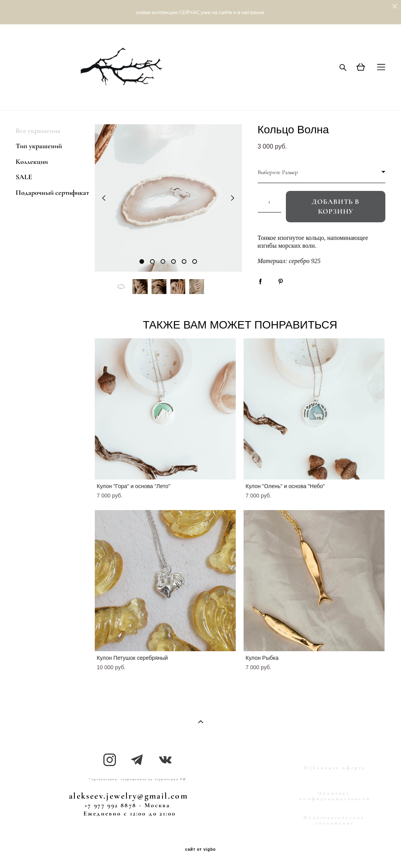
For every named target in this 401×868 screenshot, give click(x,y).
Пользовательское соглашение (334, 820)
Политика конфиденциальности (335, 796)
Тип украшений (39, 146)
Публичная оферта (335, 768)
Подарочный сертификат (52, 192)
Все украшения (38, 131)
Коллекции (32, 162)
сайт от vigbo (200, 850)
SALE (24, 177)
